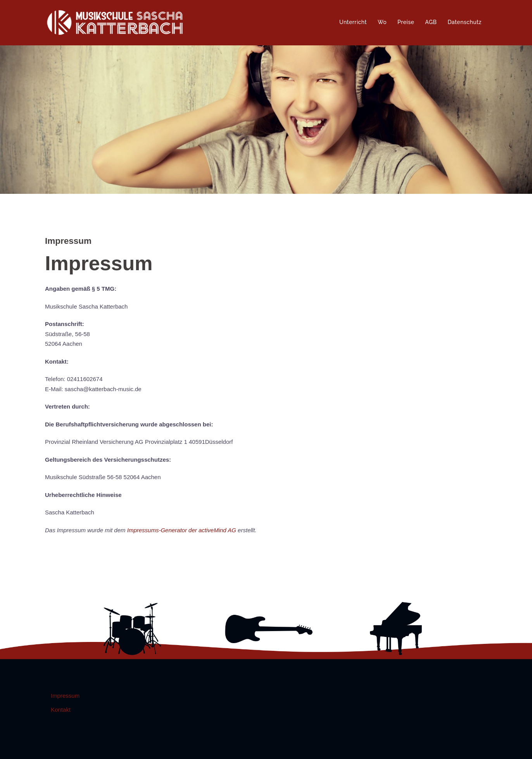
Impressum (65, 696)
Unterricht (353, 22)
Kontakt (61, 710)
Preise (406, 22)
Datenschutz (465, 22)
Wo (382, 22)
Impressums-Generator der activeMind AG (182, 530)
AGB (431, 22)
